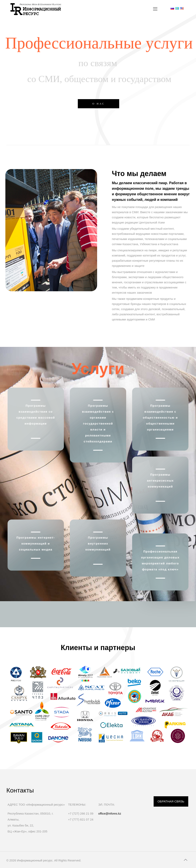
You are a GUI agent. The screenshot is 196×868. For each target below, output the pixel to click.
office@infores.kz (110, 813)
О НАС (98, 104)
